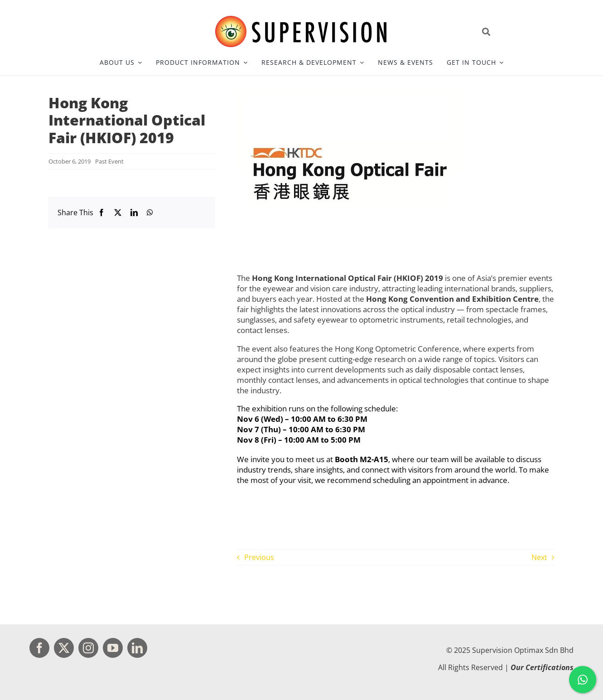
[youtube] (113, 648)
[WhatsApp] (150, 212)
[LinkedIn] (134, 212)
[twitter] (64, 648)
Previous (259, 557)
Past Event (109, 161)
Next (539, 557)
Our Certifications (542, 667)
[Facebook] (101, 212)
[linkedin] (137, 648)
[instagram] (88, 648)
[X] (118, 212)
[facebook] (39, 648)
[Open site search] (526, 32)
